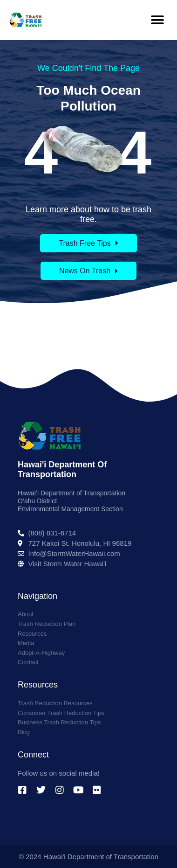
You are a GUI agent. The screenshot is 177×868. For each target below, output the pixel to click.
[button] (157, 20)
